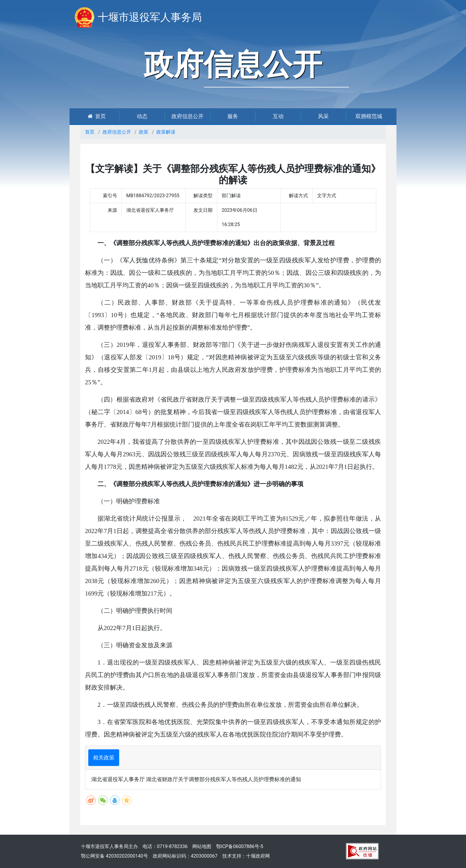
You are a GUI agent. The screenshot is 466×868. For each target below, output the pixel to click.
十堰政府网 (258, 856)
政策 (144, 132)
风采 (323, 116)
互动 (278, 116)
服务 (233, 116)
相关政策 (104, 757)
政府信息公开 (188, 116)
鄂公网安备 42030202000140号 (114, 856)
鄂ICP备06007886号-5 (240, 846)
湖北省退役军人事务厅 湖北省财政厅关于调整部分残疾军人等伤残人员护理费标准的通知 (196, 779)
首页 (97, 116)
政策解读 (166, 132)
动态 (142, 116)
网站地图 (202, 846)
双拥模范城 (369, 116)
